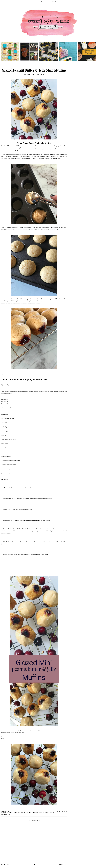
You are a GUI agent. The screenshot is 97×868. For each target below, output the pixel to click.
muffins (36, 813)
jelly (31, 813)
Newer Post (5, 864)
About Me (44, 2)
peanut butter (44, 813)
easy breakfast (15, 813)
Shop (54, 2)
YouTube (48, 5)
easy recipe (24, 813)
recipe (52, 813)
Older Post (63, 864)
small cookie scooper (16, 230)
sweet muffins (6, 814)
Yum (2, 374)
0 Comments (5, 811)
